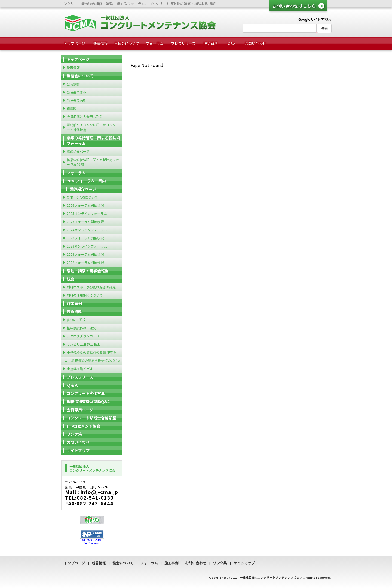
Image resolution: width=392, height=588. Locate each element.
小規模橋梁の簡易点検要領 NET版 (91, 352)
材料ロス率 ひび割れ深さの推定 (91, 287)
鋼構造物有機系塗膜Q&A (88, 401)
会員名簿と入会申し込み (85, 116)
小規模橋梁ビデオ (80, 369)
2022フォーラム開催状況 (85, 262)
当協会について (127, 43)
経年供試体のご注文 (81, 328)
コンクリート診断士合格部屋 (91, 418)
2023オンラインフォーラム (87, 246)
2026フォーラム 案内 (86, 181)
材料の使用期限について (85, 295)
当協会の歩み (76, 92)
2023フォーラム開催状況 (85, 254)
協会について (123, 563)
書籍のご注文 (76, 320)
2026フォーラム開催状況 (85, 205)
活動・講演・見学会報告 (88, 271)
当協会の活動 (76, 100)
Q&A (232, 43)
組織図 (72, 108)
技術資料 (211, 43)
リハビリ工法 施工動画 (83, 344)
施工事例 (74, 303)
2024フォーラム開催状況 (85, 238)
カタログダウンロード (83, 336)
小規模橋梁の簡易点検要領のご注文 (94, 360)
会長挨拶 (73, 84)
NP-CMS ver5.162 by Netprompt (92, 542)
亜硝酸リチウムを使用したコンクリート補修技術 (93, 127)
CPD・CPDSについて (82, 197)
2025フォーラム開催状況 (85, 222)
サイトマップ (78, 450)
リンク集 (74, 434)
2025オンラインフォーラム (87, 213)
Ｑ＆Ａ (72, 385)
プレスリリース (183, 43)
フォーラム (154, 43)
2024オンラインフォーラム (87, 230)
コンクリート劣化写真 (86, 393)
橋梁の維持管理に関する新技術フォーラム (93, 141)
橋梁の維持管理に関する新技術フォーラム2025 (93, 162)
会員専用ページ (80, 410)
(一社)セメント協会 (83, 426)
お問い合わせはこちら (294, 6)
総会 (71, 279)
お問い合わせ (255, 43)
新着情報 (100, 43)
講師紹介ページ (78, 151)
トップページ (74, 43)
